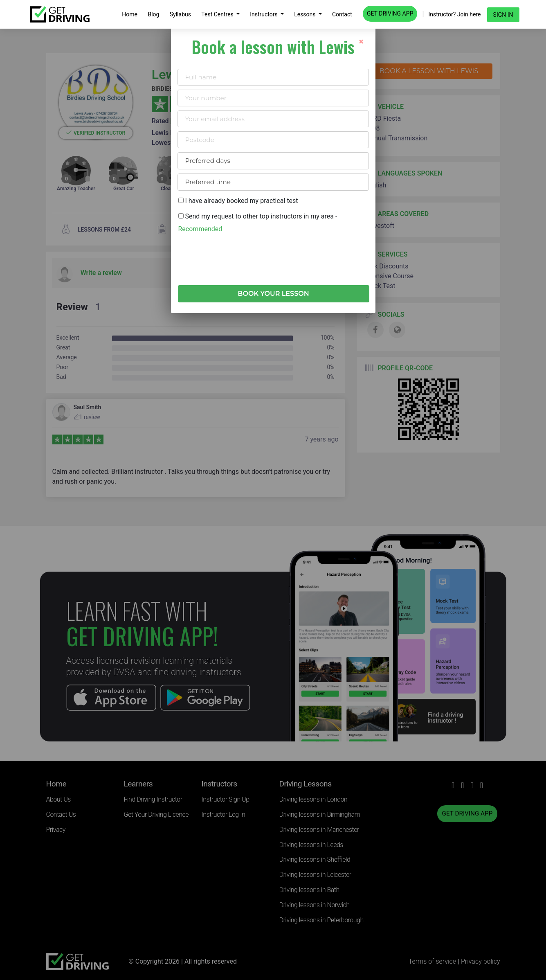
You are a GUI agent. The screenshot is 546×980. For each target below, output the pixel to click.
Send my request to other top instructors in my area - (258, 222)
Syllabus (180, 14)
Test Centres (218, 14)
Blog (153, 14)
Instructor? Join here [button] (455, 14)
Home (130, 14)
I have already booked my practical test (238, 201)
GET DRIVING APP (390, 14)
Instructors (264, 14)
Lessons (306, 14)
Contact (342, 14)
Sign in (503, 15)
